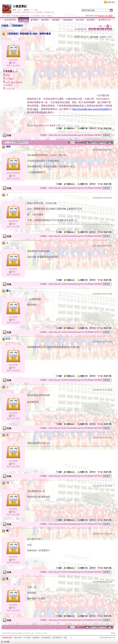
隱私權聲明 (57, 638)
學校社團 (15, 16)
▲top (113, 633)
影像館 (56, 20)
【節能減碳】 (17, 26)
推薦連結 (68, 20)
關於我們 (18, 638)
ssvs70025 (13, 60)
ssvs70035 (13, 365)
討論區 (24, 20)
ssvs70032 (13, 557)
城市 (8, 16)
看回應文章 (81, 29)
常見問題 (27, 638)
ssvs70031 (13, 509)
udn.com (112, 637)
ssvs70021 (13, 605)
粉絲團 (7, 642)
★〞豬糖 (34, 10)
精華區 (34, 20)
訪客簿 (91, 20)
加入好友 (16, 66)
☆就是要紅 (20, 6)
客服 (65, 638)
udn (4, 16)
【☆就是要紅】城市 (37, 16)
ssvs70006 (13, 461)
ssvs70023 (13, 413)
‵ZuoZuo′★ (10, 89)
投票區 (45, 20)
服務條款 (36, 638)
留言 (9, 66)
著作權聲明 (46, 638)
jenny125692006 (13, 173)
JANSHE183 (13, 221)
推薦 (110, 37)
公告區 (80, 20)
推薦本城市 (27, 12)
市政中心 (104, 20)
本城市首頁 (10, 20)
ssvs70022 (13, 317)
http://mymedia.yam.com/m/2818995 (91, 109)
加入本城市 (17, 12)
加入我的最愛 (38, 12)
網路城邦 (111, 2)
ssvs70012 (13, 269)
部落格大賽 (24, 16)
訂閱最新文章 (49, 12)
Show (20, 10)
